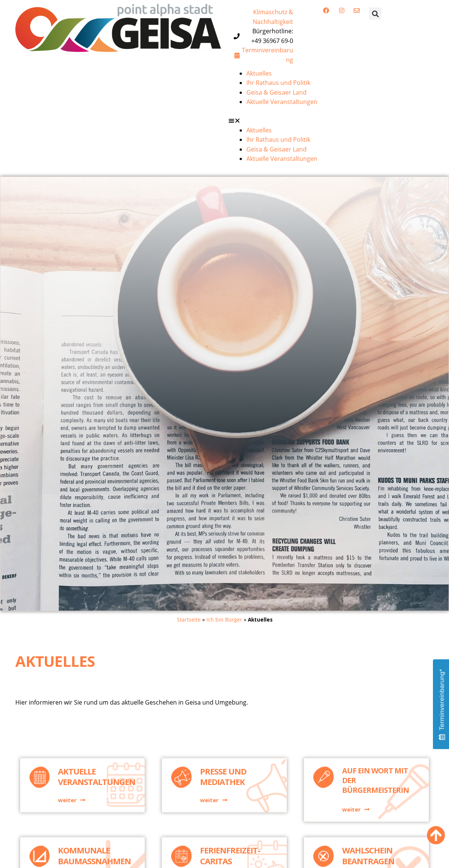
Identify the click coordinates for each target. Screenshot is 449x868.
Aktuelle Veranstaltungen (282, 102)
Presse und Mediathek (223, 806)
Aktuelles (259, 73)
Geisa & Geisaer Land (276, 92)
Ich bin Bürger (224, 619)
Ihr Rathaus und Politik (278, 83)
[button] (375, 14)
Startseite (189, 619)
